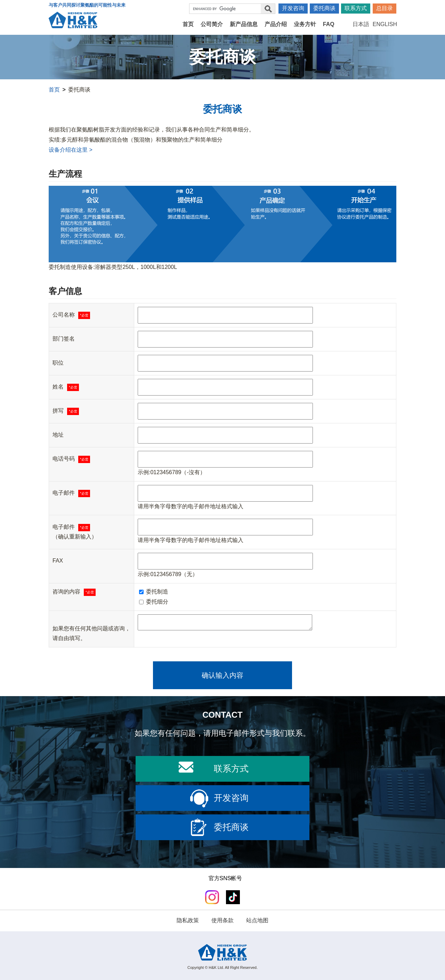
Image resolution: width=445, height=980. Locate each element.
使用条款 (222, 920)
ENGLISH (385, 24)
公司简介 (212, 24)
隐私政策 (188, 920)
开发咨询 (293, 8)
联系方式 (356, 8)
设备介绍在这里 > (71, 150)
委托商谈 (324, 8)
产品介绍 (276, 24)
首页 (188, 24)
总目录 (385, 8)
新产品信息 (244, 24)
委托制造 (154, 592)
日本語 (361, 24)
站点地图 (257, 920)
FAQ (329, 24)
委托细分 (154, 602)
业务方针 (305, 24)
